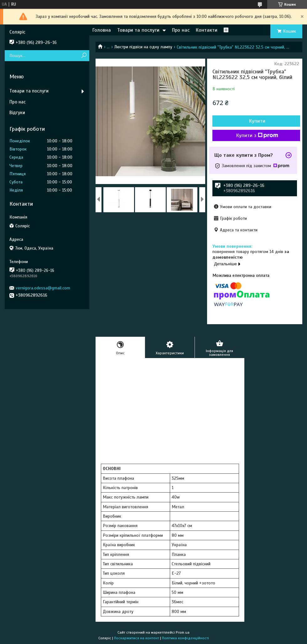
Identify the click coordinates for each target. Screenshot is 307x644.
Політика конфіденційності (185, 638)
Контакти (207, 30)
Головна (102, 30)
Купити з (257, 135)
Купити (257, 121)
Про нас (181, 30)
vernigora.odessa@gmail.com (43, 288)
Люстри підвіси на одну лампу (143, 47)
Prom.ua (183, 632)
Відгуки (17, 113)
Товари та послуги (138, 30)
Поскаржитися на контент (137, 638)
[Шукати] (84, 56)
